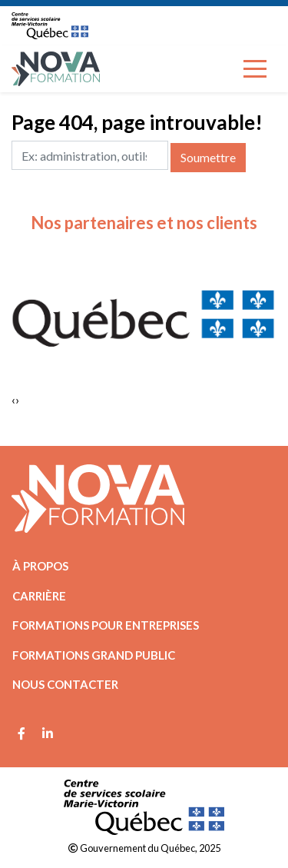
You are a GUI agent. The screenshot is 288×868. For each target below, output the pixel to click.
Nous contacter (65, 684)
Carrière (39, 596)
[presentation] (13, 400)
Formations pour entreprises (106, 625)
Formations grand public (94, 655)
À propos (40, 566)
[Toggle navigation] (255, 69)
